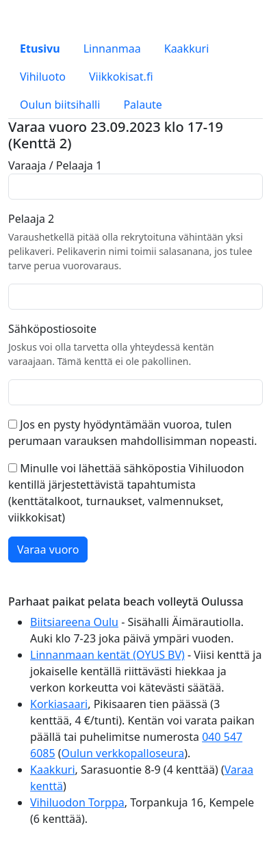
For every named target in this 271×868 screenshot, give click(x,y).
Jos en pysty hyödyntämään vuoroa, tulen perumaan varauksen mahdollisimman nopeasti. (133, 433)
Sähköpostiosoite (52, 329)
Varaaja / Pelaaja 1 (55, 165)
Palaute (142, 105)
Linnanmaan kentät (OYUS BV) (107, 655)
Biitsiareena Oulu (74, 622)
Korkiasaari (59, 704)
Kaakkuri (187, 49)
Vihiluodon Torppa (77, 802)
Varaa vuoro (48, 550)
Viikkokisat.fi (121, 77)
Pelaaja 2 (31, 219)
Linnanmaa (112, 49)
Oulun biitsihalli (60, 105)
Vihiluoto (43, 77)
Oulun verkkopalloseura (123, 753)
